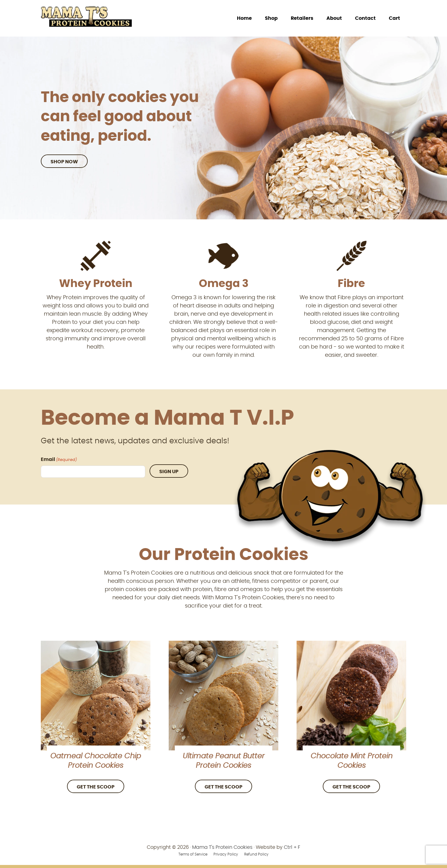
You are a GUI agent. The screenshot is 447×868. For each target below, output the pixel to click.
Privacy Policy (226, 854)
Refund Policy (256, 854)
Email (59, 460)
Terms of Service (193, 854)
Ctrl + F (292, 847)
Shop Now (64, 162)
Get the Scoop (96, 787)
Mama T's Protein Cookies (222, 847)
